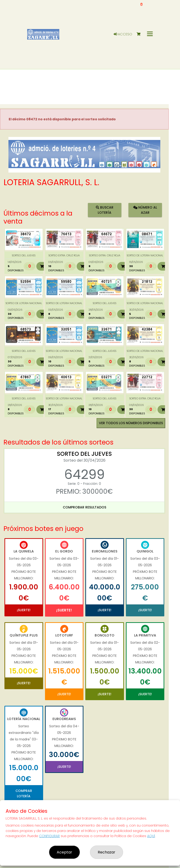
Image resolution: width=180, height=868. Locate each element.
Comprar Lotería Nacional (24, 796)
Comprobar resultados (84, 507)
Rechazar (107, 852)
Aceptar (64, 852)
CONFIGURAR (49, 836)
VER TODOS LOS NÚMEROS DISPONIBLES (131, 423)
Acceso (123, 34)
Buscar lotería (105, 210)
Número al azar (145, 210)
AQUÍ (151, 836)
